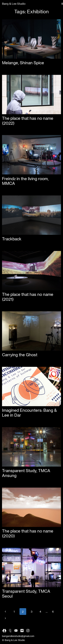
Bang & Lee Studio (14, 4)
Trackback (12, 239)
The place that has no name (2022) (28, 121)
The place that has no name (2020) (28, 533)
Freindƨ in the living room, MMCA (25, 181)
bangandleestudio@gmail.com (18, 636)
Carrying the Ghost (20, 355)
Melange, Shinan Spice (23, 63)
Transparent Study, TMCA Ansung (26, 473)
